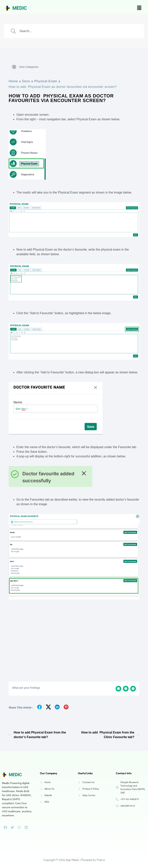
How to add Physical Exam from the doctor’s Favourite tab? (37, 735)
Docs (26, 81)
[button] (139, 8)
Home (13, 81)
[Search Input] (79, 31)
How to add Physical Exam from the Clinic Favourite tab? (110, 735)
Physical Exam (46, 81)
